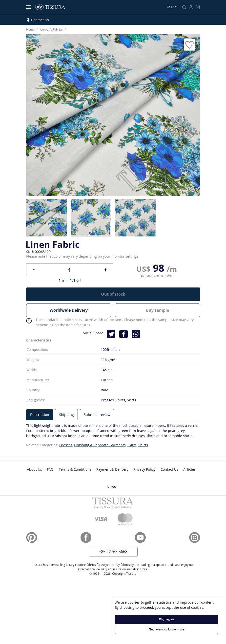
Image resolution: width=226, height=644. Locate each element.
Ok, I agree (167, 619)
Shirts (143, 445)
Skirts (132, 445)
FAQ (50, 469)
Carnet (106, 380)
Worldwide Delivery (69, 310)
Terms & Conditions (75, 469)
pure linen (91, 425)
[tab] (40, 415)
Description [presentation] (40, 415)
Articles (189, 469)
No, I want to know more (166, 629)
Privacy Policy (144, 469)
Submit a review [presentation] (97, 415)
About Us (34, 469)
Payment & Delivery (112, 469)
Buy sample (157, 310)
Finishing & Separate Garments (100, 445)
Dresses (66, 445)
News (111, 487)
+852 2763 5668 (113, 552)
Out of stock (113, 294)
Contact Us (40, 20)
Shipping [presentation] (66, 415)
